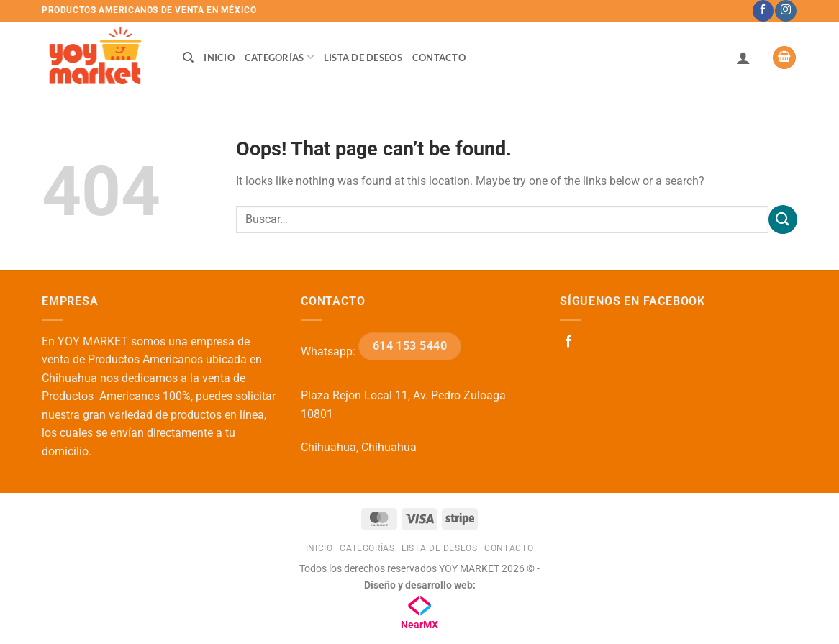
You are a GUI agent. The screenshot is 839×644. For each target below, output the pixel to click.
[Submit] (783, 219)
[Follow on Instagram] (785, 11)
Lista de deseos (363, 58)
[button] (743, 58)
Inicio (219, 58)
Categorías (279, 57)
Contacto (439, 58)
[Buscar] (188, 58)
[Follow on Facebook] (763, 11)
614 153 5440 (410, 346)
